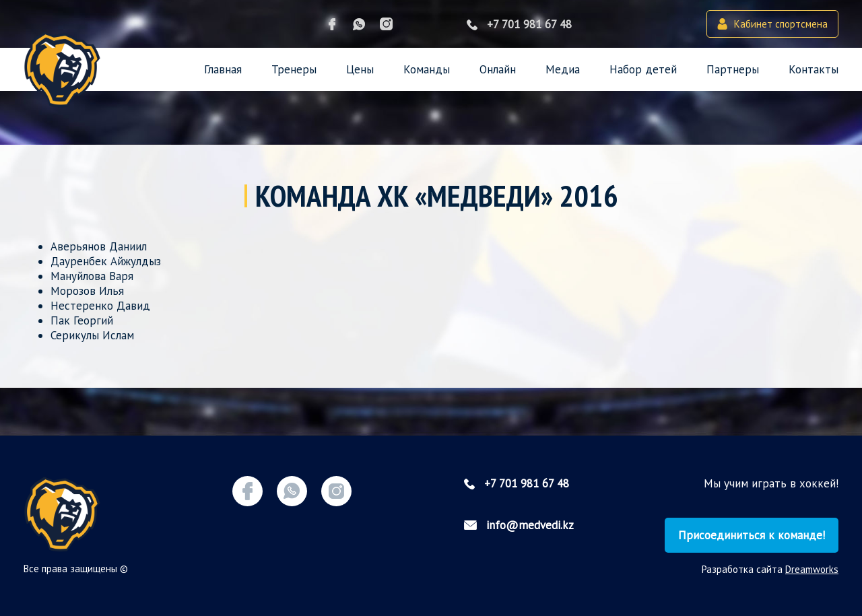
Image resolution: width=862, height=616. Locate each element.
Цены (360, 69)
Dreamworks (812, 569)
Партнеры (733, 69)
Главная (223, 69)
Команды (427, 69)
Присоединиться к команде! (752, 535)
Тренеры (294, 69)
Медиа (563, 69)
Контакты (814, 69)
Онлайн (498, 69)
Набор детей (643, 69)
